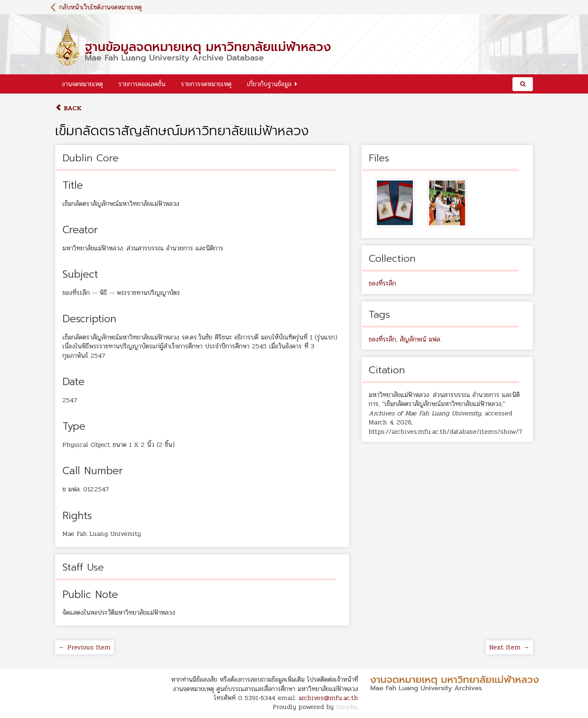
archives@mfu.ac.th (328, 698)
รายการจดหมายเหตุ (206, 84)
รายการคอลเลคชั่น (142, 84)
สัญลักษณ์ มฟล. (421, 339)
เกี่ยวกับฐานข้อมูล (269, 84)
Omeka (346, 707)
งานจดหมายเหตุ (82, 84)
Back (68, 108)
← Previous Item (85, 647)
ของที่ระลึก (382, 283)
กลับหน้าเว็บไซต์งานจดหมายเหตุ (100, 7)
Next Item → (509, 647)
